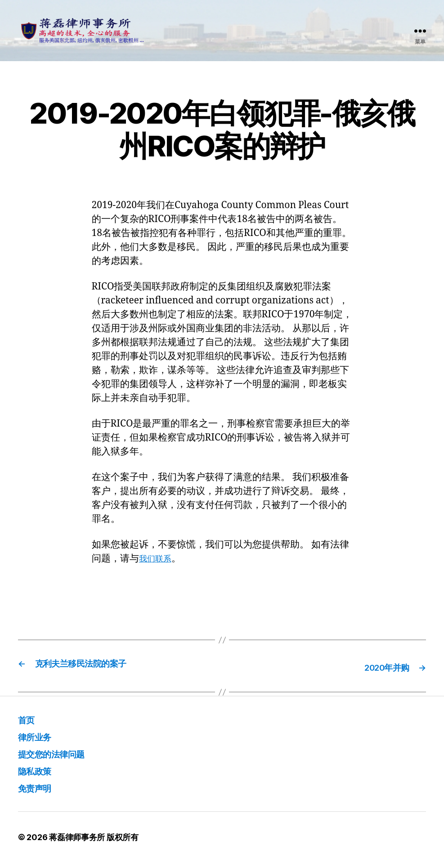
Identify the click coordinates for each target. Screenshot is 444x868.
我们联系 (158, 565)
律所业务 (39, 742)
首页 (29, 725)
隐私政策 (39, 776)
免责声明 (39, 793)
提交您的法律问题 (60, 759)
